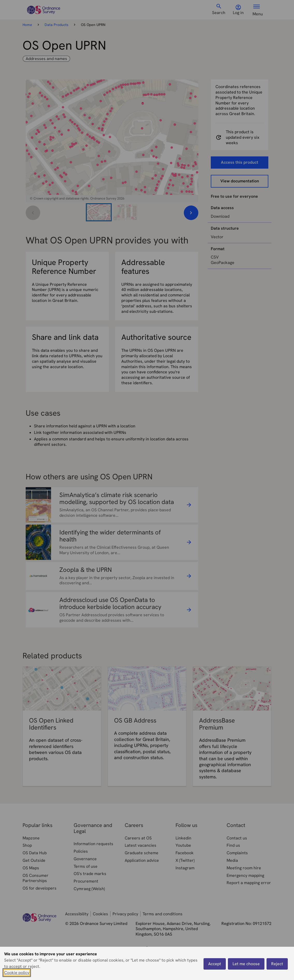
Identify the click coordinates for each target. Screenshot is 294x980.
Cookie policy (17, 973)
